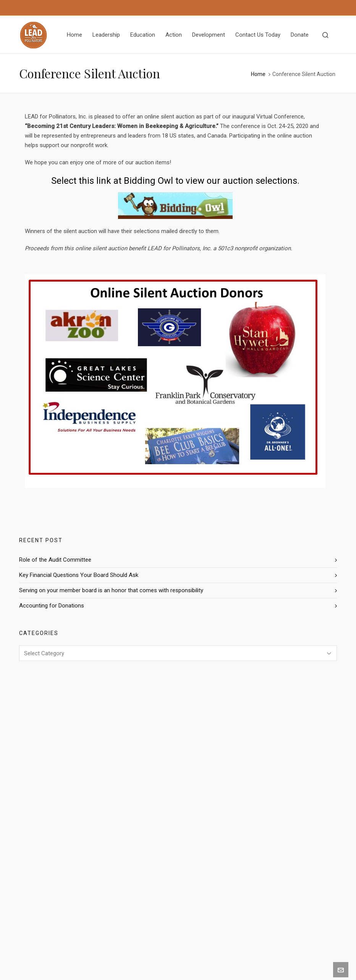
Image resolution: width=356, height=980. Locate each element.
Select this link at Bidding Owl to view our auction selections (174, 181)
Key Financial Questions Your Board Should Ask (79, 575)
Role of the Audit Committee (55, 560)
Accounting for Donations (52, 606)
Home (258, 74)
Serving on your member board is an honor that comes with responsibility (111, 590)
